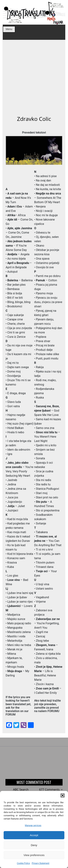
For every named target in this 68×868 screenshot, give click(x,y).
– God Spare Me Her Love (47, 411)
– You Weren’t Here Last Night (47, 437)
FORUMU (53, 711)
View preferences (34, 855)
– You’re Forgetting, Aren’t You (47, 623)
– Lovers (20, 606)
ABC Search (21, 789)
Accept (34, 835)
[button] (63, 795)
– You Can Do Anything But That (48, 541)
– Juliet (16, 506)
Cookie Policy (23, 863)
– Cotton (46, 280)
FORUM (11, 714)
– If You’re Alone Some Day (19, 246)
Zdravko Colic (34, 119)
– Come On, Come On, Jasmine (19, 233)
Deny (34, 845)
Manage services (33, 825)
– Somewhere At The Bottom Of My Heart (48, 198)
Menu (9, 29)
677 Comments (49, 789)
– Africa (16, 215)
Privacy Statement (41, 863)
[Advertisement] (34, 80)
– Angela (18, 254)
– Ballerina (20, 280)
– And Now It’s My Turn (18, 198)
